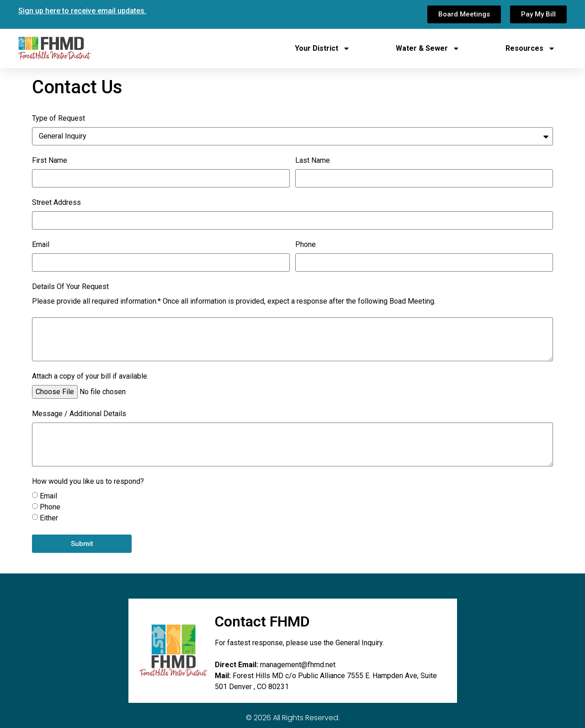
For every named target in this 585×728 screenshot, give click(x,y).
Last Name (313, 161)
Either (49, 518)
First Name (50, 161)
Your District (322, 48)
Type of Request (58, 119)
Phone (306, 245)
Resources (530, 48)
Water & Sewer (428, 48)
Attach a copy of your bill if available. (90, 377)
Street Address (56, 203)
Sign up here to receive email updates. (82, 11)
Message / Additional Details (79, 414)
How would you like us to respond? (88, 482)
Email (41, 245)
